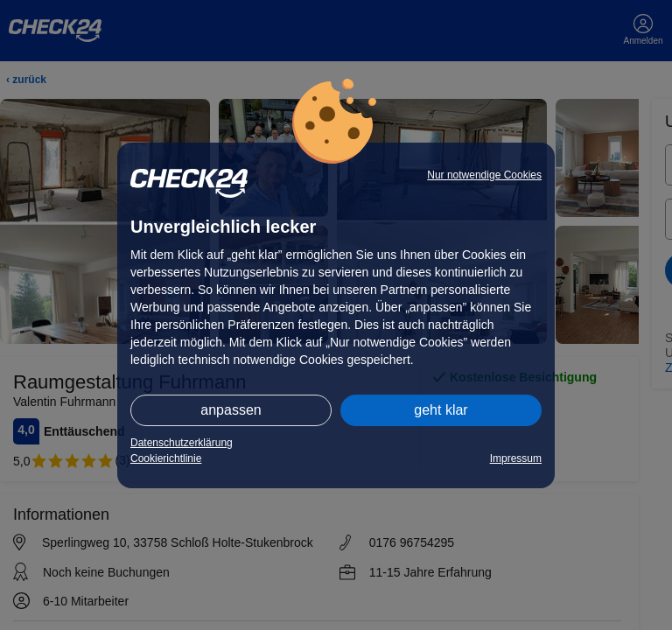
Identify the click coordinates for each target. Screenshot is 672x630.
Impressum (516, 458)
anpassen (231, 410)
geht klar (441, 410)
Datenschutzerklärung (182, 443)
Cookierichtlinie (166, 458)
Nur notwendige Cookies (484, 175)
